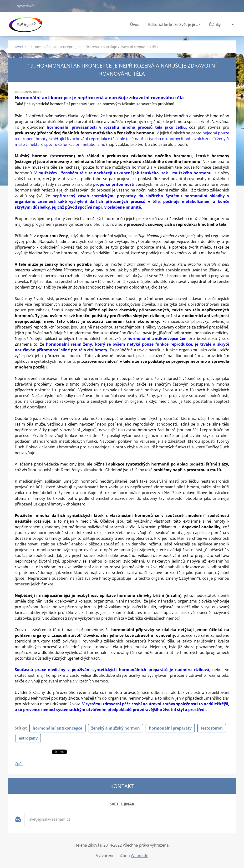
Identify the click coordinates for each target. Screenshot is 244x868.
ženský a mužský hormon (116, 728)
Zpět (19, 764)
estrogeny (28, 738)
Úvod (135, 25)
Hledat (10, 6)
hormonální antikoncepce (57, 728)
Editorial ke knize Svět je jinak (174, 26)
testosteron (212, 728)
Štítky (20, 728)
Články (215, 26)
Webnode (140, 856)
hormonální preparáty (170, 728)
